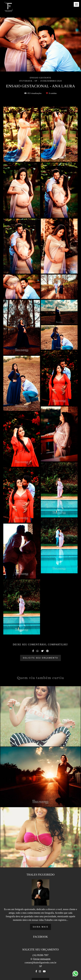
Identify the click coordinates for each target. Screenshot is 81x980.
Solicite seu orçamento (40, 658)
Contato (41, 974)
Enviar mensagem (42, 952)
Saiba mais (41, 920)
